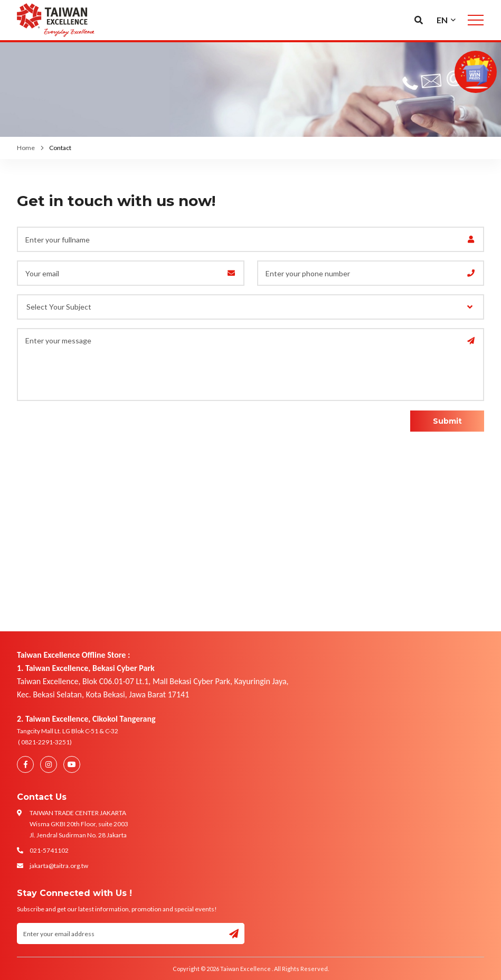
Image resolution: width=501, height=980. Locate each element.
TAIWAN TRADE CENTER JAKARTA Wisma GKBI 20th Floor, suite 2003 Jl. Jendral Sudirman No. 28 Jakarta (79, 824)
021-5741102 (49, 850)
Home (26, 148)
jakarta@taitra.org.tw (59, 866)
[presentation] (79, 426)
